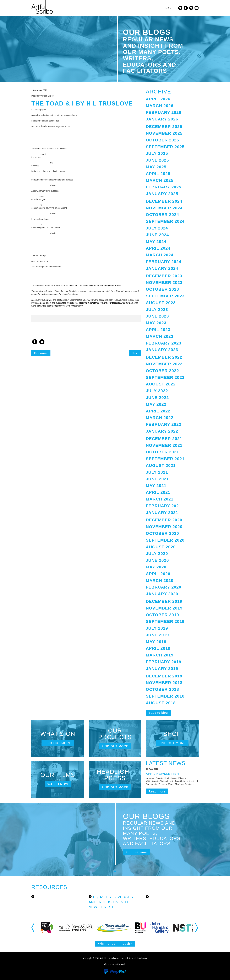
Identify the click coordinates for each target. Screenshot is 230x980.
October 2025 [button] (162, 140)
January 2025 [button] (162, 194)
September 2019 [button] (165, 621)
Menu (169, 8)
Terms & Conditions (138, 958)
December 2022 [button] (164, 357)
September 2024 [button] (165, 221)
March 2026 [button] (160, 106)
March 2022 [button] (160, 418)
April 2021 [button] (158, 492)
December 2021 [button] (164, 439)
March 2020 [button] (160, 581)
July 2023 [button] (157, 310)
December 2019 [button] (164, 601)
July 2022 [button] (157, 391)
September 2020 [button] (165, 540)
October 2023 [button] (162, 289)
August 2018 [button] (161, 703)
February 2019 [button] (164, 662)
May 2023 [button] (156, 323)
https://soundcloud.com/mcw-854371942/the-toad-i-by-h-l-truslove (91, 286)
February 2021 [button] (164, 506)
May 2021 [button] (156, 486)
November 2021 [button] (164, 445)
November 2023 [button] (164, 283)
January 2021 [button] (162, 513)
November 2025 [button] (164, 133)
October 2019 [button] (162, 615)
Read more (157, 791)
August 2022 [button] (161, 384)
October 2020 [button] (162, 533)
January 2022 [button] (162, 431)
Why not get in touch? (115, 944)
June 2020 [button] (157, 560)
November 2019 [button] (164, 608)
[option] (86, 318)
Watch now (58, 784)
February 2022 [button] (164, 424)
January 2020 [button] (162, 594)
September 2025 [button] (165, 147)
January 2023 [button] (162, 350)
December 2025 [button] (164, 127)
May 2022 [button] (156, 404)
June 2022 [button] (157, 398)
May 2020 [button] (156, 567)
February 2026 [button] (164, 112)
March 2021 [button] (160, 499)
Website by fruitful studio (115, 964)
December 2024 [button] (164, 201)
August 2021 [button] (161, 465)
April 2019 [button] (158, 648)
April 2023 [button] (158, 330)
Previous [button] (33, 928)
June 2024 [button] (157, 235)
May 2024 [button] (156, 242)
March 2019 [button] (160, 655)
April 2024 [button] (158, 248)
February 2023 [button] (164, 343)
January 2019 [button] (162, 669)
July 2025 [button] (157, 153)
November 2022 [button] (164, 364)
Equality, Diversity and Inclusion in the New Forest (111, 902)
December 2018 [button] (164, 676)
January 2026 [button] (162, 119)
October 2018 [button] (162, 689)
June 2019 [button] (157, 635)
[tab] (172, 99)
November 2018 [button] (164, 683)
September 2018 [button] (165, 696)
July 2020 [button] (157, 554)
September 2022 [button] (165, 377)
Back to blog (158, 713)
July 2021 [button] (157, 472)
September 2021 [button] (165, 459)
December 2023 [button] (164, 276)
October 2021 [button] (162, 452)
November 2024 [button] (164, 208)
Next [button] (197, 928)
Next (135, 353)
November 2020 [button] (164, 527)
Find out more (58, 743)
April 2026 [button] (158, 99)
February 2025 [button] (164, 187)
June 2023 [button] (157, 316)
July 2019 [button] (157, 628)
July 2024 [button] (157, 228)
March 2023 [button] (160, 336)
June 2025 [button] (157, 160)
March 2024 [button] (160, 255)
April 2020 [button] (158, 574)
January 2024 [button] (162, 268)
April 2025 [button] (158, 174)
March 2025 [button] (160, 180)
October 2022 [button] (162, 371)
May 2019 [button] (156, 642)
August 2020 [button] (161, 547)
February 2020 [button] (164, 587)
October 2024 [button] (162, 215)
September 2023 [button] (165, 296)
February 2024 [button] (164, 262)
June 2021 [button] (157, 479)
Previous (41, 353)
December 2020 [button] (164, 520)
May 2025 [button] (156, 167)
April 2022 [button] (158, 411)
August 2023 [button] (161, 303)
